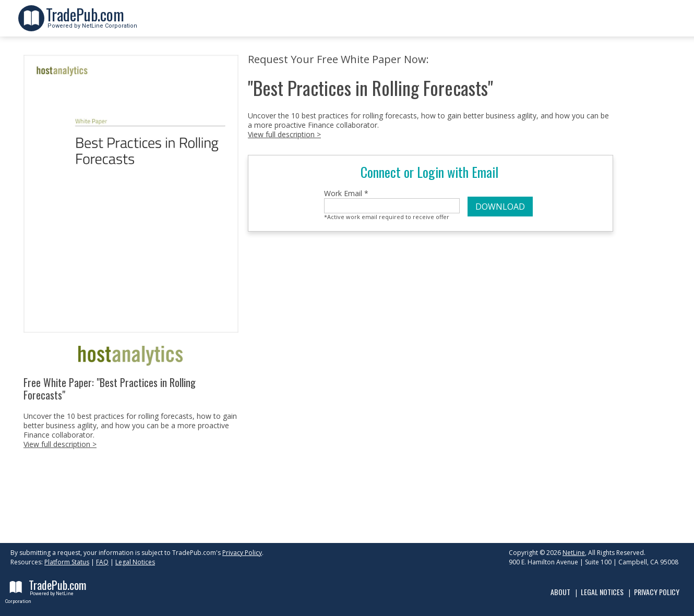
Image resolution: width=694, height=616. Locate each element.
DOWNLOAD (500, 207)
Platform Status (67, 562)
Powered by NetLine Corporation (92, 23)
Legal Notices (135, 562)
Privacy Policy (242, 553)
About (560, 592)
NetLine (574, 553)
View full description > (60, 444)
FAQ (102, 562)
